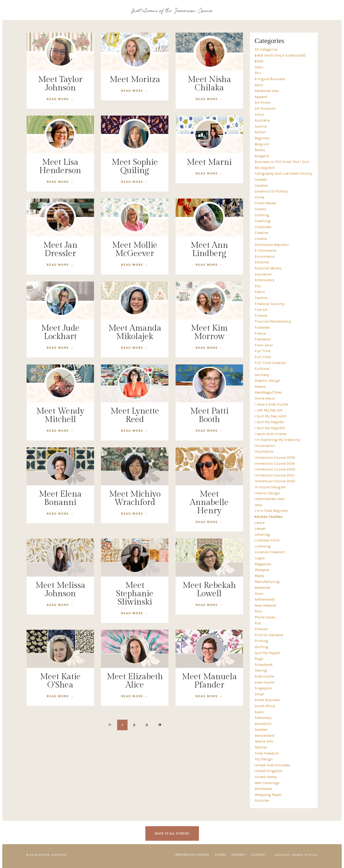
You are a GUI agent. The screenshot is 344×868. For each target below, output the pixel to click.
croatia (261, 239)
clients (260, 209)
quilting (262, 647)
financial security (269, 304)
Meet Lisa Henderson (60, 166)
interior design (267, 493)
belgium (262, 144)
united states (266, 777)
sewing (261, 670)
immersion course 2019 (275, 463)
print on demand (269, 635)
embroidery (264, 280)
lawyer (260, 528)
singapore (263, 688)
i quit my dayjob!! (269, 422)
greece (260, 387)
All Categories (266, 49)
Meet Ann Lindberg (209, 249)
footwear (262, 327)
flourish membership (273, 321)
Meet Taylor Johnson (60, 84)
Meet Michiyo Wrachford (135, 498)
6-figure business (270, 79)
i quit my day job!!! (270, 416)
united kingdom (268, 771)
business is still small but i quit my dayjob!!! (282, 165)
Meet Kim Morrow (209, 332)
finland (261, 316)
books (260, 150)
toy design (264, 759)
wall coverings (267, 783)
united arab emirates (272, 765)
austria (261, 126)
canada (261, 179)
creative (261, 233)
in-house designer (270, 487)
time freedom (267, 753)
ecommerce (265, 256)
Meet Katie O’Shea (60, 681)
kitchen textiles (269, 517)
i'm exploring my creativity (277, 440)
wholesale (263, 789)
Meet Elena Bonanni (60, 498)
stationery (263, 718)
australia (262, 120)
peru (258, 611)
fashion (261, 298)
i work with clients (271, 434)
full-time (263, 357)
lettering (262, 534)
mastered (262, 588)
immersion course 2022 (275, 481)
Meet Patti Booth (209, 415)
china (259, 197)
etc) (258, 286)
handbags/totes (268, 392)
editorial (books (268, 268)
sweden (261, 729)
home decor (265, 398)
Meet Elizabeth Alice (135, 681)
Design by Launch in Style (296, 855)
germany (262, 375)
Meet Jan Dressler (60, 249)
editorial (262, 262)
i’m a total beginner (271, 511)
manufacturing (267, 582)
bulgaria (262, 156)
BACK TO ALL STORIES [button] (172, 833)
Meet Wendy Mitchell (60, 415)
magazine (263, 564)
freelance (263, 339)
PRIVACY (239, 855)
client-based (265, 203)
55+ (258, 73)
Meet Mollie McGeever (135, 249)
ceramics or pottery (271, 191)
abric (259, 85)
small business (268, 700)
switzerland (265, 735)
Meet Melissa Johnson (60, 590)
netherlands (265, 599)
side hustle (264, 676)
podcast (261, 629)
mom (259, 594)
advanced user (267, 91)
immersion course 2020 (275, 469)
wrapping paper (268, 795)
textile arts (264, 741)
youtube (262, 800)
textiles (261, 747)
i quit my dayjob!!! (270, 428)
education (263, 274)
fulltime (262, 369)
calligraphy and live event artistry (283, 173)
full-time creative (270, 363)
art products (265, 108)
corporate (263, 227)
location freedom (270, 552)
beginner (262, 138)
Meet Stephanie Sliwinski (135, 594)
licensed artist (267, 540)
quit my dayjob (267, 653)
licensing (263, 546)
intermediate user (270, 499)
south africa (265, 706)
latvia (260, 523)
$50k (259, 61)
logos (260, 558)
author (260, 132)
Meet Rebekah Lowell (209, 590)
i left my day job (269, 410)
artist (259, 115)
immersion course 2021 (275, 475)
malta (259, 576)
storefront (263, 724)
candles (261, 185)
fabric (260, 292)
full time (263, 351)
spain (259, 712)
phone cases (265, 617)
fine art (261, 310)
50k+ (259, 67)
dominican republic (272, 245)
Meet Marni (209, 162)
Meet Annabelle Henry (209, 502)
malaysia (262, 570)
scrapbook (264, 665)
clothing (262, 215)
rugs (259, 659)
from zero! (264, 345)
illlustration (265, 446)
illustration (264, 451)
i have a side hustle (271, 404)
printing (261, 641)
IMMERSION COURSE (192, 855)
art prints (262, 102)
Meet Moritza (135, 79)
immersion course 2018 (275, 457)
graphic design (267, 381)
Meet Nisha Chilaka (209, 84)
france (260, 333)
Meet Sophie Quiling (135, 166)
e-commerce (265, 250)
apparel (261, 97)
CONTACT (259, 855)
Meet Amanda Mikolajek (135, 332)
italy (258, 505)
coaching (262, 221)
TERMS (220, 855)
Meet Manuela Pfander (209, 681)
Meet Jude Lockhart (60, 332)
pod (258, 623)
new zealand (265, 605)
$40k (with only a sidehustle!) (280, 55)
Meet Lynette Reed (135, 415)
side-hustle (265, 682)
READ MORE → (60, 99)
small (259, 694)
